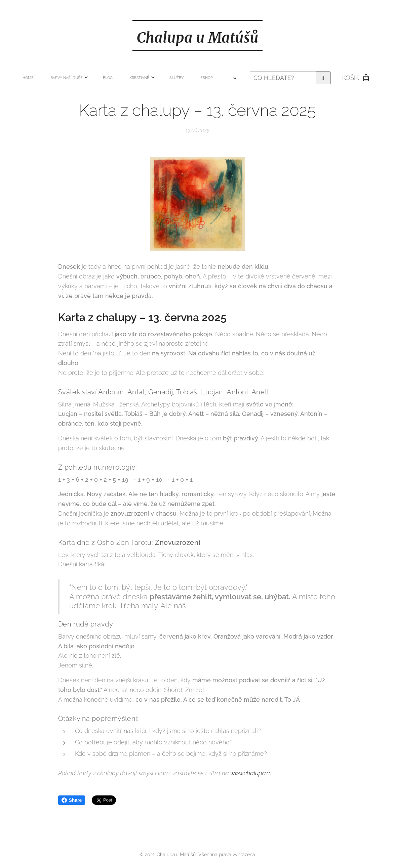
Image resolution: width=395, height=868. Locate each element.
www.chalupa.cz (251, 773)
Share (72, 800)
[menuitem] (69, 78)
